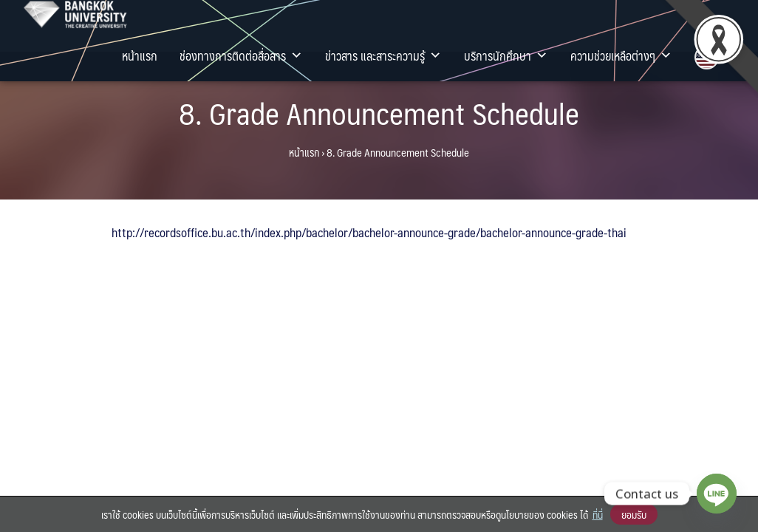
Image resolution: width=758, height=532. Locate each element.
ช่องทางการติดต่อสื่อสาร (241, 55)
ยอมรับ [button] (634, 514)
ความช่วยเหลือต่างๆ (621, 55)
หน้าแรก (140, 55)
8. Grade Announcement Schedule (379, 113)
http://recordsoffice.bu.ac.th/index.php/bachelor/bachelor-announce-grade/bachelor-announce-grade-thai (369, 232)
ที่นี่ (598, 514)
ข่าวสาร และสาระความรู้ (383, 55)
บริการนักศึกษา (506, 55)
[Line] (717, 494)
